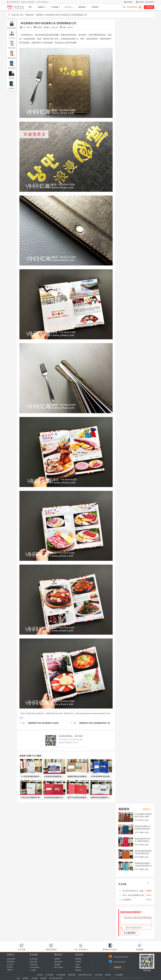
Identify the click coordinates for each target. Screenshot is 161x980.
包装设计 (10, 970)
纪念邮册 (78, 962)
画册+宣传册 (11, 28)
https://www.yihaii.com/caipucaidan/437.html (93, 713)
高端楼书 (78, 967)
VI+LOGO (11, 38)
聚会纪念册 (12, 58)
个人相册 (33, 970)
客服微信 (130, 2)
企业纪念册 (12, 68)
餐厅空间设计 (59, 967)
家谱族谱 (12, 88)
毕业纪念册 (12, 48)
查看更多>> (147, 809)
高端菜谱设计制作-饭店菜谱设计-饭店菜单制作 (45, 723)
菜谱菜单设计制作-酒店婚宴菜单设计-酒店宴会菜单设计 (100, 723)
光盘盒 (77, 965)
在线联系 (117, 967)
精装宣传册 (11, 962)
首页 (30, 7)
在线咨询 (149, 7)
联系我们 (142, 2)
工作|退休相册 (34, 967)
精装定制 (82, 7)
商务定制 (78, 970)
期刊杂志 (10, 967)
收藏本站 (151, 2)
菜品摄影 (57, 965)
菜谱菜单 (40, 15)
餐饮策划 (68, 7)
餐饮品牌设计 (59, 962)
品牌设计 (41, 7)
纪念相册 (55, 7)
